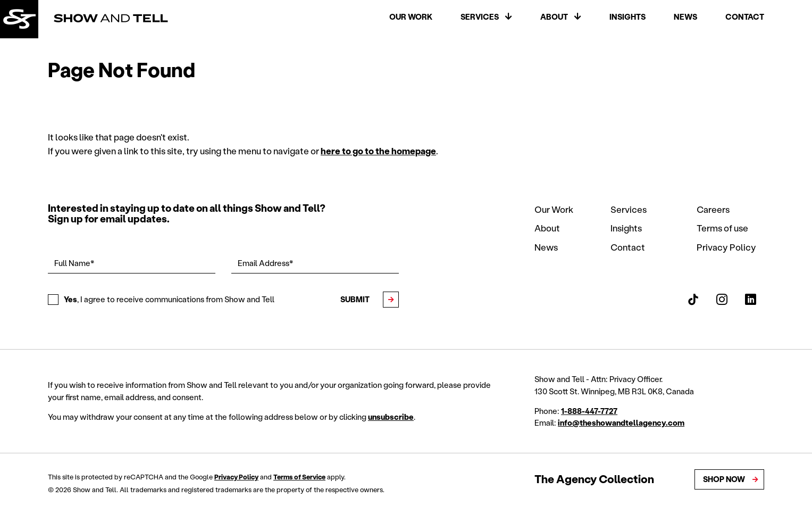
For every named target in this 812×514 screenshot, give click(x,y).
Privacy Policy (726, 247)
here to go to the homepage (378, 151)
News (685, 17)
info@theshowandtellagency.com (621, 423)
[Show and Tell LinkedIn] (751, 300)
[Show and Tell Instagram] (722, 300)
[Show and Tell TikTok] (693, 300)
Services (480, 17)
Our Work (411, 17)
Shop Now (724, 479)
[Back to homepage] (20, 20)
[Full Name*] (132, 263)
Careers (713, 209)
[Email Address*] (315, 263)
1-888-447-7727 (589, 411)
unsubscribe (391, 417)
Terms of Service (299, 477)
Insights (627, 17)
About (554, 17)
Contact (745, 17)
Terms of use (722, 228)
